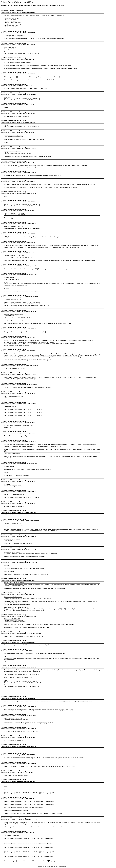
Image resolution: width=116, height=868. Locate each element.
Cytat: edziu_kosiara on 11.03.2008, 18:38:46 (14, 213)
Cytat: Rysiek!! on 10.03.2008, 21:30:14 (13, 135)
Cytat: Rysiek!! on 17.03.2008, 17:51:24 (13, 718)
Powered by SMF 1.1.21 (44, 867)
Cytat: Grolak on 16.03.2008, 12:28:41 (13, 539)
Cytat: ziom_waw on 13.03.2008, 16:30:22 (13, 314)
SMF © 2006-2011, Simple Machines (58, 867)
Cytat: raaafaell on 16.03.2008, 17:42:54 (13, 597)
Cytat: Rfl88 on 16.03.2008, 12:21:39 (12, 524)
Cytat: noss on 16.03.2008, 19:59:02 (12, 619)
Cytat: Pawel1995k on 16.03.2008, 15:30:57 (14, 583)
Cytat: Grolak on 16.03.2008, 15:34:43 (13, 552)
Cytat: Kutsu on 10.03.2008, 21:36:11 (12, 151)
